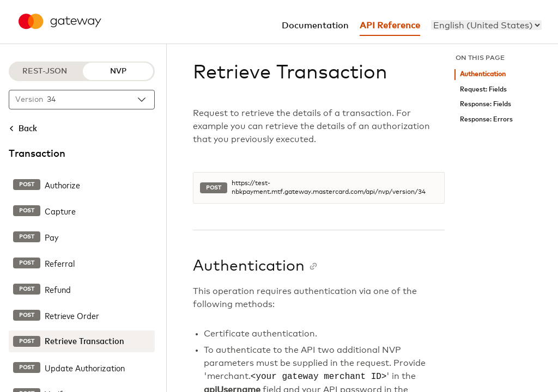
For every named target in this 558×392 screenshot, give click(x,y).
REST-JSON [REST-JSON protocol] (45, 71)
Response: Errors (486, 120)
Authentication (483, 74)
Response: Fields (486, 104)
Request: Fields (483, 90)
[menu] (486, 25)
